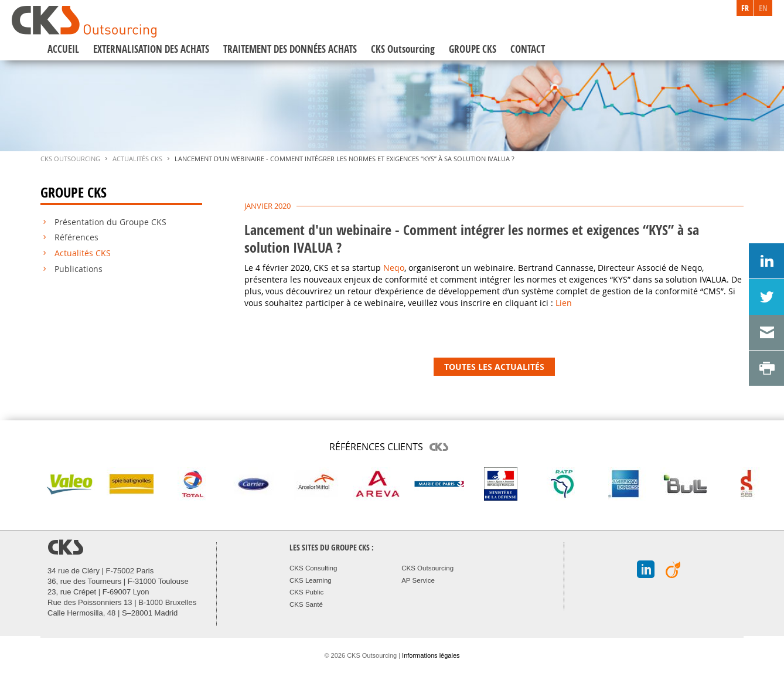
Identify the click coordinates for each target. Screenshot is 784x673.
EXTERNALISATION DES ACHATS (151, 49)
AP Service (418, 580)
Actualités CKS (137, 159)
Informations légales (431, 655)
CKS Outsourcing (403, 49)
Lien (564, 303)
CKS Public (306, 592)
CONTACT (528, 49)
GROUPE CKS (473, 49)
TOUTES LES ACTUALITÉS (494, 367)
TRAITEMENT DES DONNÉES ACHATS (290, 49)
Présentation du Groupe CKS (110, 222)
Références (76, 237)
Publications (79, 269)
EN (763, 8)
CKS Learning (311, 580)
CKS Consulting (313, 568)
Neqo (394, 268)
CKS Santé (306, 604)
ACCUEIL (63, 49)
